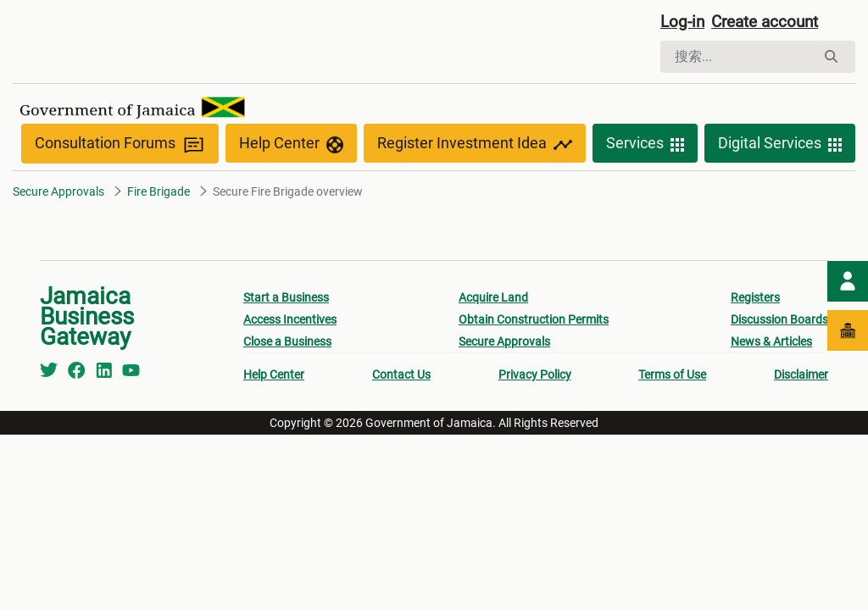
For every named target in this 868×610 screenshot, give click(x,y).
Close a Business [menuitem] (287, 343)
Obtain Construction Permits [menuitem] (534, 321)
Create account (771, 23)
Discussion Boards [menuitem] (779, 321)
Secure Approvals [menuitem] (504, 343)
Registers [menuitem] (755, 299)
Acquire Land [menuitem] (493, 299)
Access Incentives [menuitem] (290, 321)
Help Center (291, 146)
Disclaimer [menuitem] (801, 376)
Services (645, 146)
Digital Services (780, 146)
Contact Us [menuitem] (401, 376)
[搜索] (738, 58)
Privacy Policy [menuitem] (535, 376)
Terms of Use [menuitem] (672, 376)
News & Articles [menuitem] (771, 343)
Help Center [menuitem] (274, 376)
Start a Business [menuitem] (286, 299)
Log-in (684, 23)
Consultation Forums (120, 145)
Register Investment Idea (475, 146)
